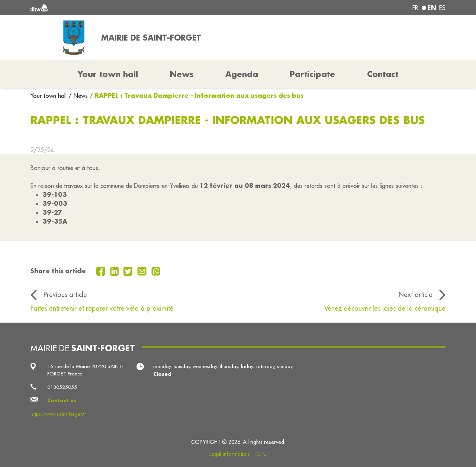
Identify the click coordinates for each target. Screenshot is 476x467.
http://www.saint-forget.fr (58, 414)
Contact (383, 74)
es (442, 8)
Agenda (242, 74)
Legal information (229, 454)
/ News (78, 96)
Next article (416, 295)
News (182, 74)
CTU (262, 454)
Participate (312, 74)
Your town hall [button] (108, 74)
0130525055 (62, 387)
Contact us (62, 400)
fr (415, 8)
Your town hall (49, 96)
